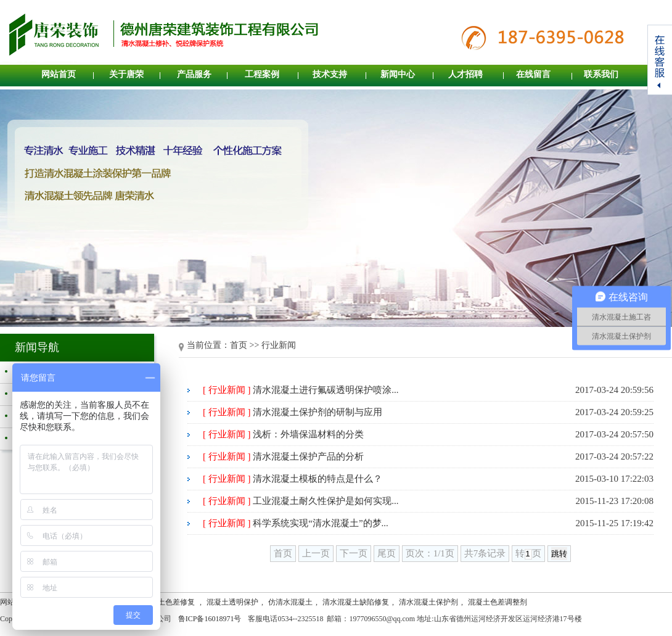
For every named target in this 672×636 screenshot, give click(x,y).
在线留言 (533, 74)
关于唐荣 (126, 74)
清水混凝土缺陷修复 (356, 602)
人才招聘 (465, 74)
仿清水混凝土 (290, 602)
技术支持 (330, 74)
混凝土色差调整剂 (498, 602)
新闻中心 (398, 74)
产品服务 (194, 74)
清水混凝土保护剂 (428, 602)
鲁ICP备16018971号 (210, 619)
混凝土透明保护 (232, 602)
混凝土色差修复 (170, 602)
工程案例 (262, 74)
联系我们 (601, 74)
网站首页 (59, 74)
